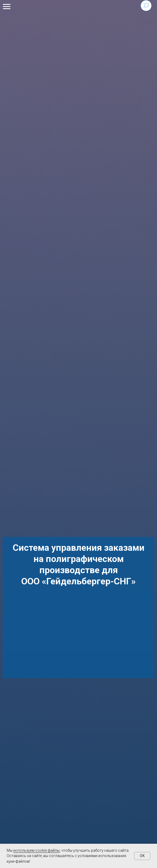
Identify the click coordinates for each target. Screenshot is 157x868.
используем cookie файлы (36, 850)
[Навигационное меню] (7, 7)
